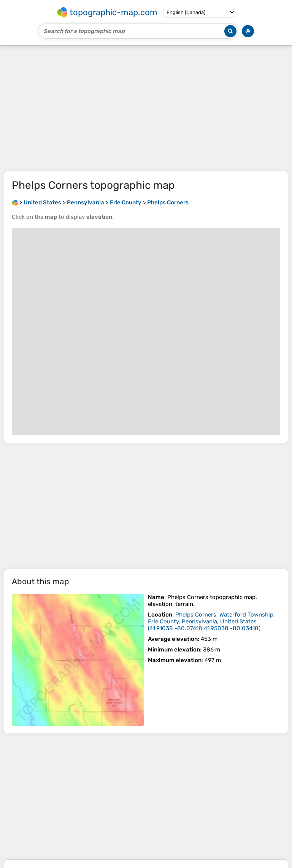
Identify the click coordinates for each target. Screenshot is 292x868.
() (211, 621)
